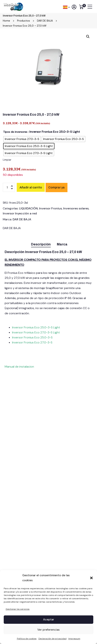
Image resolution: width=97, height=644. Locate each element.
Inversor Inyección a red (20, 213)
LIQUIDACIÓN (28, 208)
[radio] (22, 139)
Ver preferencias (48, 630)
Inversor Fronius (50, 208)
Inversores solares (76, 208)
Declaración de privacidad (52, 639)
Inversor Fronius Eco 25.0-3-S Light (36, 327)
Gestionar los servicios (18, 609)
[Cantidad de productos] (9, 187)
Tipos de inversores (15, 132)
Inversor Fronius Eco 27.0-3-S (32, 342)
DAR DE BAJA (22, 219)
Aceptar (49, 619)
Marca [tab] (62, 244)
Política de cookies (27, 639)
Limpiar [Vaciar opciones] (7, 160)
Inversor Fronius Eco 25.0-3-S (33, 337)
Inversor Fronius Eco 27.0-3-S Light (36, 332)
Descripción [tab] (41, 244)
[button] (91, 578)
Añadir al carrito (31, 187)
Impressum (74, 639)
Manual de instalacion (19, 367)
